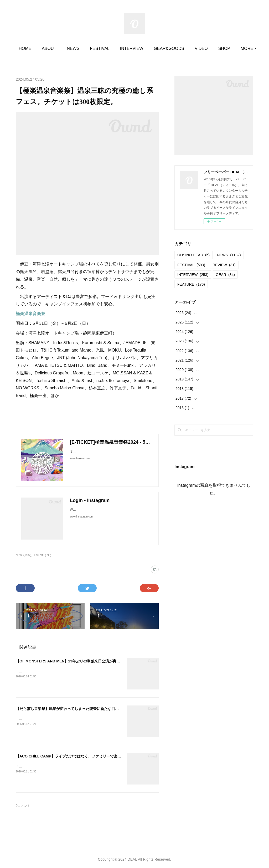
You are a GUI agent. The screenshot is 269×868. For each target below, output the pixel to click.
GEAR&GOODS (189, 48)
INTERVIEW (152, 48)
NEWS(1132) (24, 555)
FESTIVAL (120, 48)
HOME (45, 48)
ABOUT (69, 48)
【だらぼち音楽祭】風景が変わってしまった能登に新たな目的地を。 (73, 709)
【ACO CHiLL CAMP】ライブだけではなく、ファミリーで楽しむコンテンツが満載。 (87, 756)
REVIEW (224, 265)
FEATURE (191, 284)
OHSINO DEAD (193, 255)
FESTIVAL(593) (42, 555)
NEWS (93, 48)
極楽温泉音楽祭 (30, 314)
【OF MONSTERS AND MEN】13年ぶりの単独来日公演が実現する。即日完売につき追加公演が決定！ (101, 661)
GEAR (225, 275)
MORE (221, 48)
